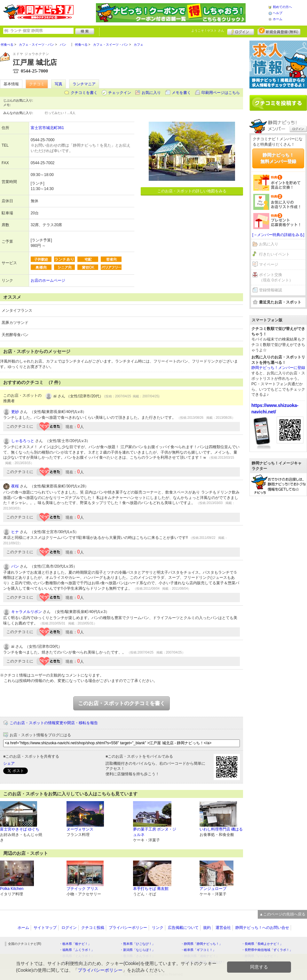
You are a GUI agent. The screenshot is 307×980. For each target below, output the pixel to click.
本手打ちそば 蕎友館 (151, 889)
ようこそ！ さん (208, 31)
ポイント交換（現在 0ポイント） (276, 277)
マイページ (269, 264)
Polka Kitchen (12, 889)
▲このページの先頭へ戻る (282, 914)
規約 (207, 928)
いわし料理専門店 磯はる (221, 829)
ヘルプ (278, 13)
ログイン (241, 31)
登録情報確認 (271, 290)
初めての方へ (282, 7)
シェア (9, 763)
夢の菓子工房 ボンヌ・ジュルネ (155, 832)
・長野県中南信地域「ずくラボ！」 (267, 950)
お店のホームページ (48, 280)
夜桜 (15, 486)
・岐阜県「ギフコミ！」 (198, 950)
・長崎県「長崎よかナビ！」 (262, 944)
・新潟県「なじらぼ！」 (138, 950)
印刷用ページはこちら (221, 93)
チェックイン (120, 93)
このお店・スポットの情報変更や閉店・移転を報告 (54, 723)
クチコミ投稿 (93, 928)
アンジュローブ (213, 889)
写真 (59, 84)
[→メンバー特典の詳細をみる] (278, 235)
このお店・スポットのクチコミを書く (122, 703)
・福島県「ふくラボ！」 (77, 950)
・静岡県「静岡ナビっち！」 (201, 944)
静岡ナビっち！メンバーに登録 (278, 368)
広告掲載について (183, 928)
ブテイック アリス (82, 889)
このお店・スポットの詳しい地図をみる (192, 191)
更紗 (15, 412)
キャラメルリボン (27, 612)
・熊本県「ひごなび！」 (138, 944)
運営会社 (223, 928)
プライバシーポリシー (128, 928)
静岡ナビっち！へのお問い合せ (262, 928)
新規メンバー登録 (279, 31)
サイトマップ (45, 928)
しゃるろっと (23, 441)
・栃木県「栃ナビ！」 (75, 944)
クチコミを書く (84, 93)
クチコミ (37, 84)
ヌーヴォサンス (80, 829)
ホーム (278, 19)
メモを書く (181, 93)
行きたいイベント (274, 254)
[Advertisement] (278, 598)
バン (15, 566)
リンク (158, 928)
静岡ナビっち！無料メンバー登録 (278, 158)
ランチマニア (84, 84)
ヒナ (15, 532)
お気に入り (151, 93)
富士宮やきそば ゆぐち (20, 829)
